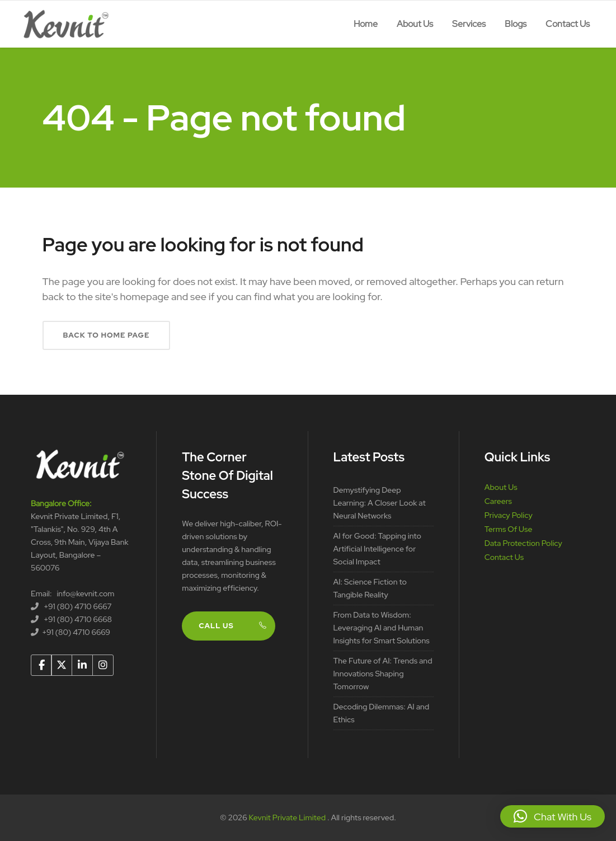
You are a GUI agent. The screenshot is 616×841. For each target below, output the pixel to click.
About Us (501, 487)
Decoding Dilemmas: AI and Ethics (382, 713)
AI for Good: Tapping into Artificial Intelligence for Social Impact (377, 549)
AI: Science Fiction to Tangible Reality (370, 588)
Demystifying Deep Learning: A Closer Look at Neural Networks (380, 503)
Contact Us (504, 557)
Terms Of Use (509, 529)
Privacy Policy (509, 515)
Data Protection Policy (523, 543)
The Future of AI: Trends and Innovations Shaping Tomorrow (383, 674)
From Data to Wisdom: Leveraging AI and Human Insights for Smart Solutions (382, 628)
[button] (552, 816)
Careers (498, 501)
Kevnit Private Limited (288, 817)
